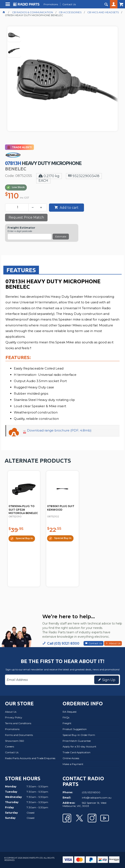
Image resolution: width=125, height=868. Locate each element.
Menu (8, 6)
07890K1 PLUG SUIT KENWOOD (61, 508)
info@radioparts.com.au (97, 798)
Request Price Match (26, 217)
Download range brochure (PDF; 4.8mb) (59, 430)
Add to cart (69, 208)
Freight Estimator (21, 228)
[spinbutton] (18, 207)
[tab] (21, 270)
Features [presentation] (21, 270)
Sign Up (109, 680)
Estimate (61, 236)
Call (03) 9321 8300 (63, 643)
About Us (115, 643)
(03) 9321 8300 (91, 792)
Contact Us (95, 643)
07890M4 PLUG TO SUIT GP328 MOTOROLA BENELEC (23, 510)
